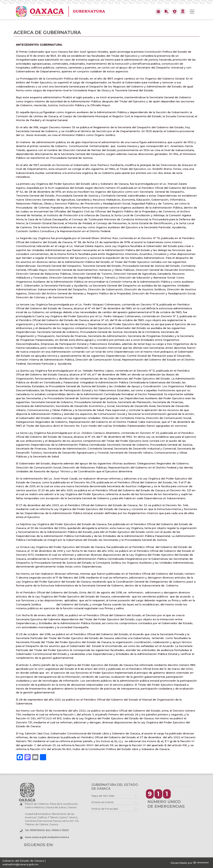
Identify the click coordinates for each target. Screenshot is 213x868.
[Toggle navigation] (192, 12)
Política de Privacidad (105, 809)
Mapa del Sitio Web (103, 796)
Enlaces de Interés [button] (103, 802)
